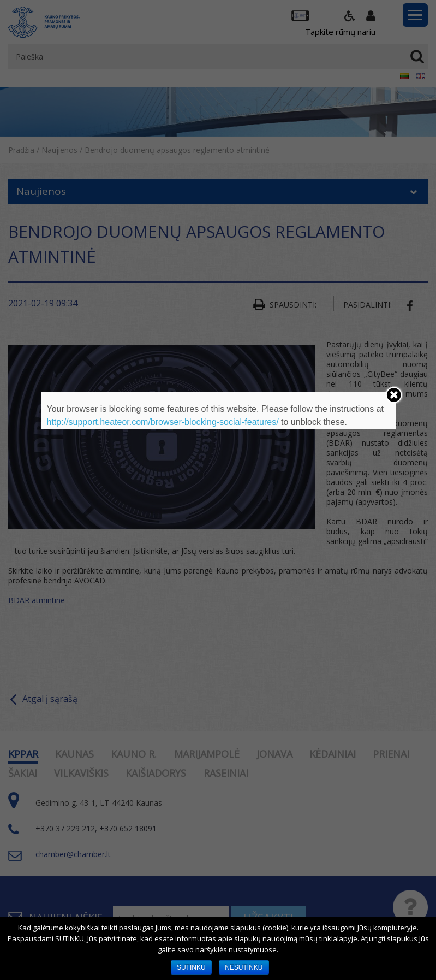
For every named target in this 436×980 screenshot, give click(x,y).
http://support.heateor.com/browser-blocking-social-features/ (163, 422)
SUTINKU (191, 967)
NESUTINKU (244, 967)
